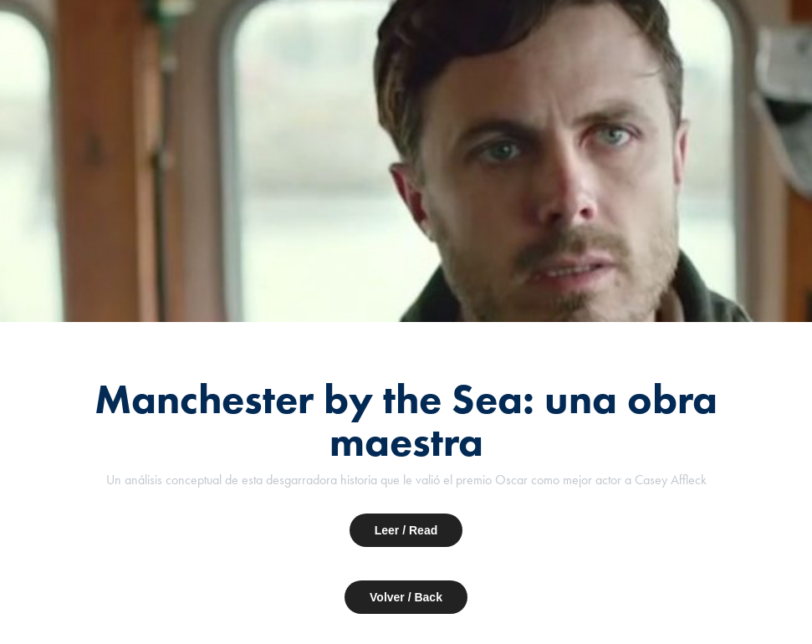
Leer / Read (406, 530)
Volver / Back (406, 597)
